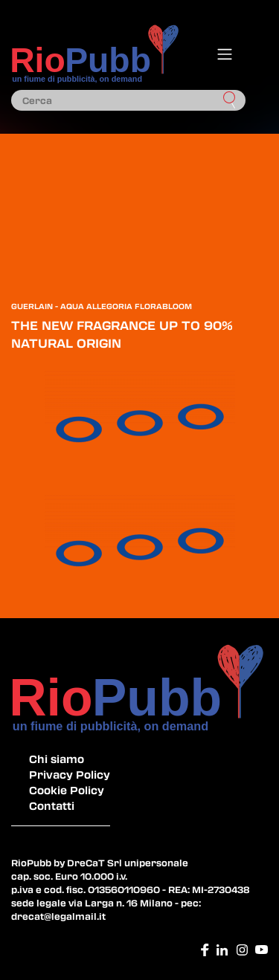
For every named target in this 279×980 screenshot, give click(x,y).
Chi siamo (57, 759)
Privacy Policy (70, 774)
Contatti (52, 805)
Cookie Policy (67, 790)
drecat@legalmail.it (58, 916)
